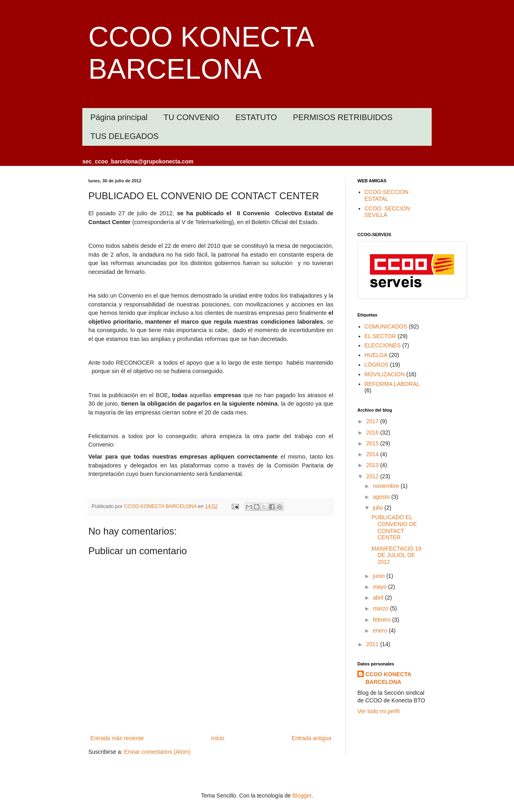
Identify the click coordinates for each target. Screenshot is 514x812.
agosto (382, 497)
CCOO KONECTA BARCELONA (388, 678)
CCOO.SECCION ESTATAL (387, 195)
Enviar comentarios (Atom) (157, 752)
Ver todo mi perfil (378, 711)
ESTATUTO (256, 117)
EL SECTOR (380, 336)
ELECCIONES (383, 345)
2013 (373, 465)
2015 (373, 443)
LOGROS (377, 365)
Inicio (218, 738)
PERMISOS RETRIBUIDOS (343, 117)
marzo (381, 608)
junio (379, 576)
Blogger (302, 796)
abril (379, 598)
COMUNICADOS (386, 326)
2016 (373, 433)
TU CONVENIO (191, 117)
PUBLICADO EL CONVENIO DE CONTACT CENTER (394, 527)
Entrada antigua (311, 738)
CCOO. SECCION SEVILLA (388, 212)
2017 (373, 421)
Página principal (119, 117)
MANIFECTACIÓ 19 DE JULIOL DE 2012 (396, 555)
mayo (380, 587)
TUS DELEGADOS (124, 136)
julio (378, 508)
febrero (382, 620)
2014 (373, 454)
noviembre (387, 486)
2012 (373, 476)
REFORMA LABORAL (392, 384)
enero (381, 630)
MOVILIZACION (385, 374)
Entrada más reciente (117, 738)
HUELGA (376, 355)
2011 (373, 644)
